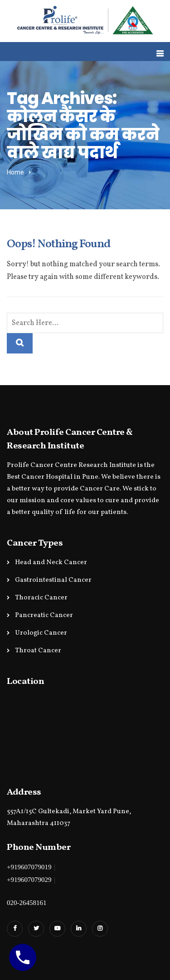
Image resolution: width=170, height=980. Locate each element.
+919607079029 (29, 880)
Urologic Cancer (41, 633)
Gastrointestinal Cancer (53, 580)
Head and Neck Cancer (51, 563)
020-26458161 (27, 903)
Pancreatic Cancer (44, 615)
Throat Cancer (38, 651)
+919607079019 (29, 867)
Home (15, 172)
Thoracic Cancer (41, 598)
